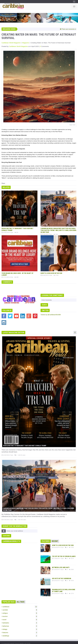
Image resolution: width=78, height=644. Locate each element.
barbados (19, 618)
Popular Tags (9, 597)
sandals (19, 605)
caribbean (19, 602)
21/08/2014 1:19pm (58, 554)
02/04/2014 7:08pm (58, 589)
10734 (71, 576)
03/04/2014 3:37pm (46, 274)
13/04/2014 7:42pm (58, 565)
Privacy (10, 642)
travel (19, 615)
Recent (55, 536)
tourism (19, 611)
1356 (56, 234)
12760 (56, 274)
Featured (46, 536)
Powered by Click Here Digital (43, 642)
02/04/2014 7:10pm (58, 576)
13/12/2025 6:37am (7, 276)
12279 (71, 554)
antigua (19, 608)
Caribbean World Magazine (11, 43)
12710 (71, 589)
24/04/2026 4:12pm (7, 232)
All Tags (21, 597)
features (19, 628)
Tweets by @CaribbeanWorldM (51, 313)
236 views (22, 451)
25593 (71, 565)
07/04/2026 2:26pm (46, 234)
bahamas (19, 621)
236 (16, 232)
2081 (17, 276)
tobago (19, 624)
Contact (28, 642)
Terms (4, 642)
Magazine (26, 43)
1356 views (22, 515)
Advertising (19, 642)
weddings (19, 631)
